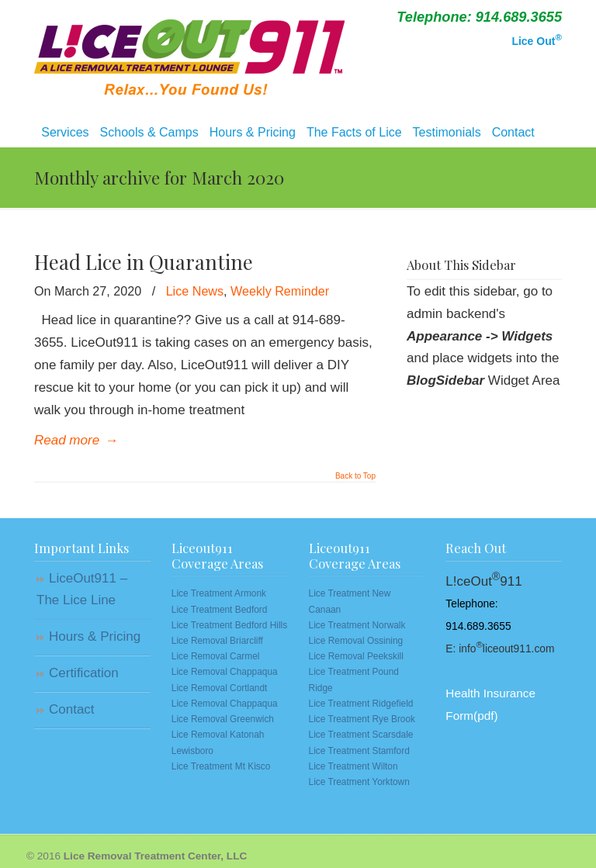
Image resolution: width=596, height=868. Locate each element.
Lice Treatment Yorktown (359, 782)
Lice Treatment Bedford (220, 610)
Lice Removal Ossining (356, 641)
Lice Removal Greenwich (223, 719)
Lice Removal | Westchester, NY (189, 51)
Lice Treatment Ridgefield (361, 704)
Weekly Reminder (280, 291)
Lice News (195, 291)
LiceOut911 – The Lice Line (82, 590)
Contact (72, 709)
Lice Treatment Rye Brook (362, 719)
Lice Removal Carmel (216, 656)
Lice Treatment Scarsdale (361, 735)
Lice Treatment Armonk (219, 593)
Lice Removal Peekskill (356, 656)
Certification (84, 673)
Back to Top (355, 476)
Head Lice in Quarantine (144, 261)
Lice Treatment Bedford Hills (229, 625)
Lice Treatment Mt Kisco (221, 766)
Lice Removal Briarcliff (217, 641)
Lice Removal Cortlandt (220, 688)
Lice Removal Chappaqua (225, 672)
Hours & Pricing (95, 636)
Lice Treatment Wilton (353, 766)
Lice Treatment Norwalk (357, 625)
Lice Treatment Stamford (359, 751)
